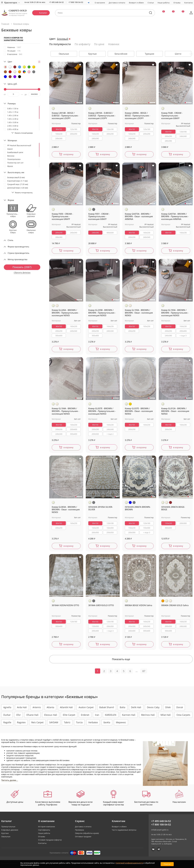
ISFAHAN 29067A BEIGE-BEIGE (173, 508)
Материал (12, 140)
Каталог (43, 13)
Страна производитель (18, 253)
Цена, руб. (12, 84)
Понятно (167, 864)
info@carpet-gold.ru (160, 830)
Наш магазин (179, 797)
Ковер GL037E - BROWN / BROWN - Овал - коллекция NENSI (139, 411)
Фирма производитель (18, 247)
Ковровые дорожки (10, 830)
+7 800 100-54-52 (76, 2)
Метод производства (17, 259)
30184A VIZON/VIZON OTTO (65, 605)
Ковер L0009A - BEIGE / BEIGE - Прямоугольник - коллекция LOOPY (138, 116)
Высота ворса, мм (16, 172)
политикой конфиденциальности (129, 863)
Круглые (5, 833)
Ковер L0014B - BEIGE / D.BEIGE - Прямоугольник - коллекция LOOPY (65, 116)
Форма (11, 200)
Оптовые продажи (83, 837)
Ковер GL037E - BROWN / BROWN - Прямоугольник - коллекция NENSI (102, 411)
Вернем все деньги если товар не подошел (81, 798)
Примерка (79, 830)
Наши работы (164, 3)
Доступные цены (15, 797)
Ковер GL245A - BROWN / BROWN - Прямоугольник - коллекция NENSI (65, 313)
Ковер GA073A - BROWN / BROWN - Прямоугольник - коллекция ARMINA (175, 217)
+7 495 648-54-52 (56, 2)
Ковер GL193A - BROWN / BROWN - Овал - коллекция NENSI (139, 313)
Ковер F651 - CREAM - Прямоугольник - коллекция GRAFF (99, 217)
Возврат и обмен (136, 3)
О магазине (100, 3)
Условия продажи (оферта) (50, 840)
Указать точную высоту (24, 193)
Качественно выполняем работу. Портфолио (48, 798)
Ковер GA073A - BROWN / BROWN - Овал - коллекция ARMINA (139, 217)
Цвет (10, 62)
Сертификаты (44, 830)
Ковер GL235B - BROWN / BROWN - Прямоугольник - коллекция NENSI (102, 313)
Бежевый (63, 39)
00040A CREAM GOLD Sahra (175, 605)
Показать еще (121, 659)
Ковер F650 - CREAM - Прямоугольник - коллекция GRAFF (62, 217)
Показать (22, 267)
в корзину (68, 154)
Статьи (151, 3)
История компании (47, 827)
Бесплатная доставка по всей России (146, 798)
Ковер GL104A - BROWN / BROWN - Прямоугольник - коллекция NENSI (65, 411)
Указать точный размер (24, 133)
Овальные (6, 837)
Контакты (189, 3)
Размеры (12, 103)
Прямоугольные (8, 827)
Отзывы (177, 3)
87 (144, 671)
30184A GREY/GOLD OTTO (101, 605)
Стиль (10, 240)
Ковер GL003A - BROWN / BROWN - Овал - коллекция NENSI (66, 510)
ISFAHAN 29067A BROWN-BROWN (138, 508)
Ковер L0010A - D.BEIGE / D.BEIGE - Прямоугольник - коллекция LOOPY (102, 116)
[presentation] (191, 54)
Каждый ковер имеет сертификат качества (113, 798)
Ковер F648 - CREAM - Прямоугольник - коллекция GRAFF (172, 116)
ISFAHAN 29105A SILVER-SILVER (101, 508)
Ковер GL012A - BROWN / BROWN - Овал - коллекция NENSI (175, 411)
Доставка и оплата (117, 3)
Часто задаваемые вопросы (124, 830)
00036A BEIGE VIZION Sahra (138, 605)
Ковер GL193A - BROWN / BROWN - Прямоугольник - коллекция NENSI (175, 313)
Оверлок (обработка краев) (87, 833)
